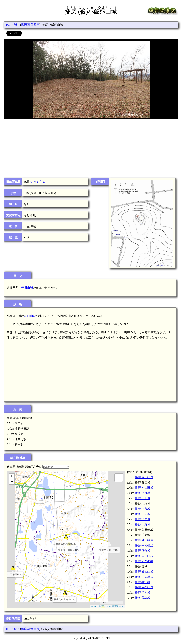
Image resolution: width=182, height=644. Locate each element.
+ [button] (12, 476)
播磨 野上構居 (144, 540)
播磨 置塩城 (143, 598)
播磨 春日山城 (144, 477)
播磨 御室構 (143, 582)
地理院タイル (105, 606)
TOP (8, 25)
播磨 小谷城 (143, 509)
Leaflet (94, 606)
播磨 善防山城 (144, 556)
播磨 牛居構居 (144, 577)
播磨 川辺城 (143, 514)
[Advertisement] (91, 149)
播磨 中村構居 (144, 545)
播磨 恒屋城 (143, 519)
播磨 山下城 (143, 498)
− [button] (12, 482)
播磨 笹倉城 (143, 551)
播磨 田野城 (143, 524)
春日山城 (27, 288)
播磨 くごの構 (144, 561)
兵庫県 (35, 25)
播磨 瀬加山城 (144, 572)
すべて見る (38, 182)
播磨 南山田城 (144, 488)
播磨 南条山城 (144, 587)
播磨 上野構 (143, 493)
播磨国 (25, 25)
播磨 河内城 (143, 593)
